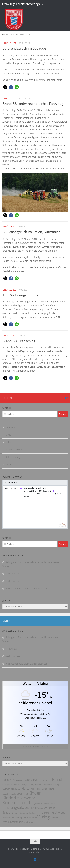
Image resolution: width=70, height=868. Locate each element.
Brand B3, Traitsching (19, 341)
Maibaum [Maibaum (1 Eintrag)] (40, 808)
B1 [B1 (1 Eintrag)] (26, 780)
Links (8, 442)
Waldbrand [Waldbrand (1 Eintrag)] (54, 818)
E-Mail (9, 435)
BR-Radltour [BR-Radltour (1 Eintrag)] (47, 780)
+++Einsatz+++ (13, 574)
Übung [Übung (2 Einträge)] (32, 822)
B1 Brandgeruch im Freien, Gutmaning (31, 232)
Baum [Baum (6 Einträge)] (37, 780)
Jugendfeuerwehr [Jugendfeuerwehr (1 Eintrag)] (9, 794)
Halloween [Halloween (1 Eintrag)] (17, 789)
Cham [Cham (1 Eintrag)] (15, 785)
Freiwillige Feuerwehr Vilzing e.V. (23, 4)
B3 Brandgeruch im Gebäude (24, 48)
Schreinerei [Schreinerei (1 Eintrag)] (24, 813)
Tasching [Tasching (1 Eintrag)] (32, 813)
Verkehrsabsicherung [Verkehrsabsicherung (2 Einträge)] (12, 818)
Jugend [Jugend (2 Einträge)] (51, 789)
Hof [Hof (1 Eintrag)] (35, 789)
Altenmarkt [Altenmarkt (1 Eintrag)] (20, 780)
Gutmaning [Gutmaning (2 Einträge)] (8, 789)
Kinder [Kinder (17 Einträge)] (35, 793)
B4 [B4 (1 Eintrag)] (32, 780)
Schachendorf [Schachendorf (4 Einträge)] (11, 813)
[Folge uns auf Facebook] (66, 398)
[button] (5, 87)
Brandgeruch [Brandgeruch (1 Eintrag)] (7, 785)
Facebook (10, 427)
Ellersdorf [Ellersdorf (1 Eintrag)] (38, 785)
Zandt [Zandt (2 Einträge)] (26, 822)
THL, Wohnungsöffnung (20, 295)
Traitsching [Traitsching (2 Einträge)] (49, 813)
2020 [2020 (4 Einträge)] (6, 780)
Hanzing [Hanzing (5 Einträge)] (27, 789)
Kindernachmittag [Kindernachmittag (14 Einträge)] (19, 803)
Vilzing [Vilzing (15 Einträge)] (43, 817)
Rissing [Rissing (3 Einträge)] (51, 808)
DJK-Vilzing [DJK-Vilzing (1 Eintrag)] (22, 785)
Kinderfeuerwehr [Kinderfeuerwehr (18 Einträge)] (19, 798)
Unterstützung (13, 457)
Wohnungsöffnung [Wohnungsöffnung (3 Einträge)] (13, 822)
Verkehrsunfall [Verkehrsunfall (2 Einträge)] (30, 818)
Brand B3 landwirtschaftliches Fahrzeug (33, 104)
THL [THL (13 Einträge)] (40, 812)
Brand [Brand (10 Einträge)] (57, 780)
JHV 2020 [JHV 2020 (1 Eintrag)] (44, 789)
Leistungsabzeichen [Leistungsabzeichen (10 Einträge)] (19, 807)
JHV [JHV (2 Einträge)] (38, 789)
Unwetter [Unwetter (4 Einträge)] (61, 813)
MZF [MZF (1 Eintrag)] (45, 808)
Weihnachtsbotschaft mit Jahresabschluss (26, 589)
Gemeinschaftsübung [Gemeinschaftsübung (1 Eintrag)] (51, 785)
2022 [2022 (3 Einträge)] (12, 780)
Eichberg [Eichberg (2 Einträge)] (30, 784)
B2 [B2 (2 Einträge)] (29, 780)
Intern (8, 465)
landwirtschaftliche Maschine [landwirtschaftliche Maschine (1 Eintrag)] (46, 803)
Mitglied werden (14, 450)
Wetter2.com (41, 747)
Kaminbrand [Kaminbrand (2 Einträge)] (22, 794)
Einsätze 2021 (10, 43)
